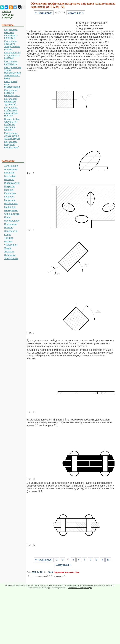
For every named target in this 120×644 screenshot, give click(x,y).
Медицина (10, 207)
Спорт (8, 234)
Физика (8, 241)
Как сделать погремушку (11, 63)
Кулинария (10, 193)
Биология (9, 173)
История (9, 190)
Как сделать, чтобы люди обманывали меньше (11, 112)
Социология (11, 231)
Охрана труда (12, 214)
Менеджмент (11, 210)
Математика (11, 203)
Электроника (11, 258)
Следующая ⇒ (76, 13)
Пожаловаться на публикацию (80, 588)
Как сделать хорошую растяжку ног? (12, 93)
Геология (9, 179)
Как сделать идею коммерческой (12, 84)
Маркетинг (10, 200)
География (10, 176)
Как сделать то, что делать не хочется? (13, 55)
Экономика (10, 255)
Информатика (12, 183)
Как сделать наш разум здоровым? (11, 102)
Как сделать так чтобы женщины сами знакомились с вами (13, 73)
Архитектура (11, 166)
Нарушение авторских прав (67, 572)
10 (108, 560)
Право (8, 217)
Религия (9, 227)
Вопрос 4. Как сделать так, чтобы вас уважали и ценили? (12, 124)
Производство (12, 221)
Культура (9, 197)
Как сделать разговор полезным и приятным (11, 34)
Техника (9, 238)
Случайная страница (8, 16)
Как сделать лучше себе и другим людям (12, 136)
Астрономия (11, 169)
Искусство (10, 186)
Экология (9, 252)
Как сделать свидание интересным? (12, 144)
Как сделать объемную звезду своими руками (12, 45)
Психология (11, 224)
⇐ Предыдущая (44, 13)
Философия (11, 245)
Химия (8, 248)
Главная (7, 12)
